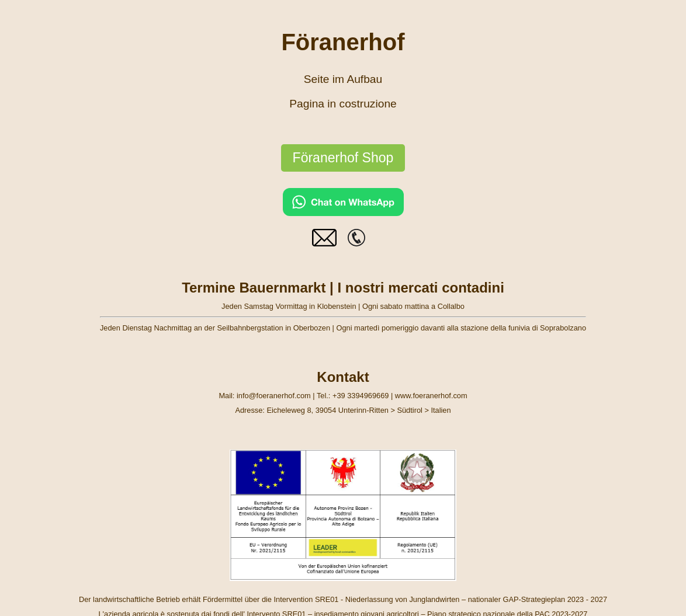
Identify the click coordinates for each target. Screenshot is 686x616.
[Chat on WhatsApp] (343, 213)
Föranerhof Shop (343, 158)
